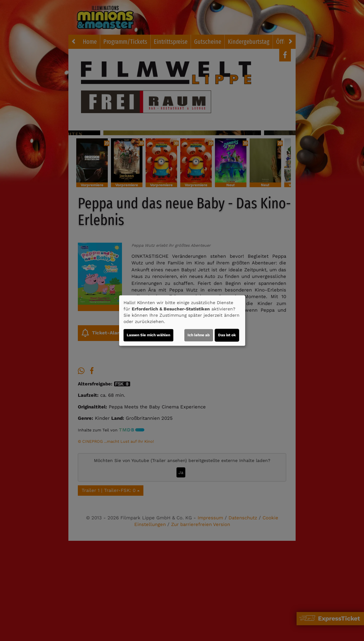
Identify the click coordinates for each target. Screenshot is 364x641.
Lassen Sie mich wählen (148, 335)
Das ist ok (227, 335)
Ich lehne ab (199, 335)
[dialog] (182, 320)
